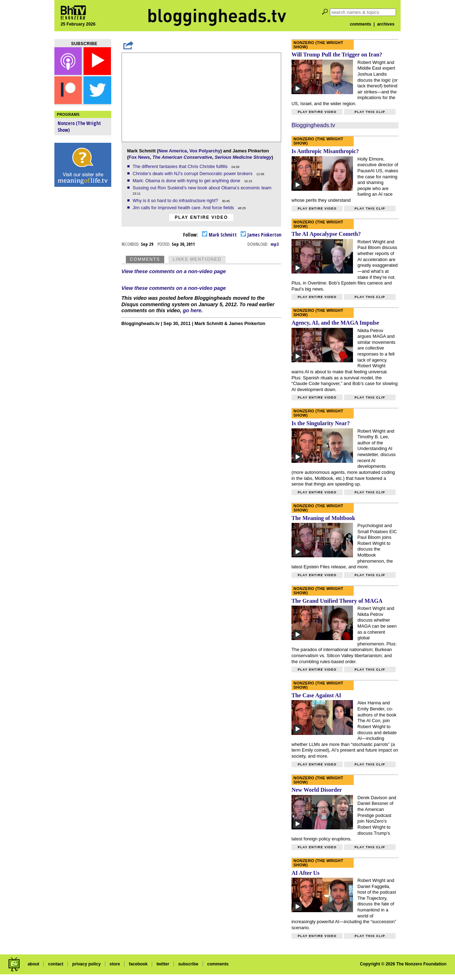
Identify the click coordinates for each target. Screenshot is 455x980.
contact (56, 964)
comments (360, 24)
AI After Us (306, 873)
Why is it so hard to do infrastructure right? (176, 201)
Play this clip (370, 112)
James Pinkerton (261, 235)
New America (173, 151)
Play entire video (201, 217)
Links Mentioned (197, 259)
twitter (163, 964)
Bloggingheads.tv (313, 125)
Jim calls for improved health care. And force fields (184, 208)
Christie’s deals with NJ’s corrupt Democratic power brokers (193, 174)
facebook (138, 964)
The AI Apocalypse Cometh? (326, 234)
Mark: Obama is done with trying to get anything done (187, 181)
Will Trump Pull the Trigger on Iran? (337, 55)
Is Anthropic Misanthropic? (325, 151)
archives (386, 24)
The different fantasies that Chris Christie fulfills (181, 166)
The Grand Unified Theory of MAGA (337, 601)
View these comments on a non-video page (174, 271)
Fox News (139, 157)
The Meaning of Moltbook (323, 518)
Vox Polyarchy (205, 151)
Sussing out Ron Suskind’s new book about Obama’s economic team (203, 188)
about (34, 964)
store (115, 964)
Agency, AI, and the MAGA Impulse (335, 323)
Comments (145, 259)
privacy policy (86, 964)
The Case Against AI (316, 695)
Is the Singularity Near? (321, 423)
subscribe (188, 964)
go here (192, 310)
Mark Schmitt (219, 235)
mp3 (275, 244)
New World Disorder (317, 790)
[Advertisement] (83, 302)
